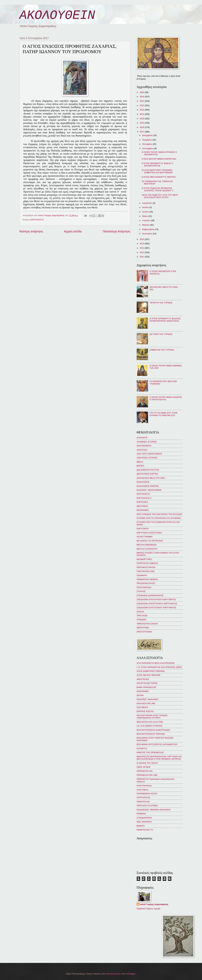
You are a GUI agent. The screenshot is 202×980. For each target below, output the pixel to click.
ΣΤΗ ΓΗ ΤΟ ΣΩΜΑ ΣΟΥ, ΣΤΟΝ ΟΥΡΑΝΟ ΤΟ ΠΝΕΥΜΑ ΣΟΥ (163, 414)
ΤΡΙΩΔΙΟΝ (141, 620)
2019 (142, 123)
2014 (142, 244)
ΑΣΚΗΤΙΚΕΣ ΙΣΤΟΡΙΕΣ (147, 458)
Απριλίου (147, 220)
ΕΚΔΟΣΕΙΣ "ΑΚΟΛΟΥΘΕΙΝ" (149, 490)
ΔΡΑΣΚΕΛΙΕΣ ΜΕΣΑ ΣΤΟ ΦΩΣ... (152, 478)
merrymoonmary (113, 974)
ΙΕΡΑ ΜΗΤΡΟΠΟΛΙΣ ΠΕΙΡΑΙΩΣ (151, 734)
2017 (142, 132)
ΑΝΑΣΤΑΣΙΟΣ (143, 679)
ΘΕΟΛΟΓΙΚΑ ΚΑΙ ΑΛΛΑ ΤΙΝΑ (150, 722)
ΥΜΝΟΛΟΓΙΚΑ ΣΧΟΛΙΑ (147, 624)
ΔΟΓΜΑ (140, 695)
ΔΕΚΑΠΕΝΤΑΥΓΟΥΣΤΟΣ (148, 470)
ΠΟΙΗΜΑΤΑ (142, 575)
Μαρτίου (146, 225)
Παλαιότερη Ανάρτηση (116, 231)
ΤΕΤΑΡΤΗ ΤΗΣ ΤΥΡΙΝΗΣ (161, 303)
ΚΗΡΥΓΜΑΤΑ (143, 529)
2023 (142, 105)
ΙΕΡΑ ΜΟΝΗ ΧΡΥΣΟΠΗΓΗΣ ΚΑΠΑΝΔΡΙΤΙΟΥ (157, 744)
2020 (142, 119)
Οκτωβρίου (147, 144)
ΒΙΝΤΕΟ (140, 466)
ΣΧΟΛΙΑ (140, 612)
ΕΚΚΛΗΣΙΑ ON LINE (146, 703)
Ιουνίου (146, 212)
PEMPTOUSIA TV (145, 830)
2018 (142, 127)
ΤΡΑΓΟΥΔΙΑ (142, 616)
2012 (142, 252)
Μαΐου (145, 216)
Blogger (132, 974)
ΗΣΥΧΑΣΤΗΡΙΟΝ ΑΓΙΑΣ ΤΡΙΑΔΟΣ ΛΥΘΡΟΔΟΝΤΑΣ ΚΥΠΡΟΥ (152, 717)
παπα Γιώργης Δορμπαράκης (154, 904)
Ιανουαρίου (147, 234)
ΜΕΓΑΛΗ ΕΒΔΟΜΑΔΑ (147, 545)
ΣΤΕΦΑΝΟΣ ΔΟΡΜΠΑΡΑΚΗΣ (150, 596)
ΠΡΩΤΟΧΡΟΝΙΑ (144, 587)
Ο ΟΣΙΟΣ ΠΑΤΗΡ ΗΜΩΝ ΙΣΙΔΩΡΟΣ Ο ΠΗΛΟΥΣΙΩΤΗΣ (166, 398)
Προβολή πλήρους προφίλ (149, 909)
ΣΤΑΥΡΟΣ (141, 591)
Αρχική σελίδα (73, 231)
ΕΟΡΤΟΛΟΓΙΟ (37, 220)
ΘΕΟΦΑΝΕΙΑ (143, 510)
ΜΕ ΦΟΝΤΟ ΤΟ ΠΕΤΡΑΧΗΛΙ (150, 541)
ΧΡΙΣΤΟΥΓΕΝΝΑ (144, 632)
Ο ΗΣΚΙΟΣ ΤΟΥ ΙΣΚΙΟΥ (147, 763)
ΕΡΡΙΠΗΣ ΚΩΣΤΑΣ (145, 711)
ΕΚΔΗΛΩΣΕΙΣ (143, 482)
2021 (142, 114)
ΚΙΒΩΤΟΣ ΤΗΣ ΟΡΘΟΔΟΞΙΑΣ (150, 752)
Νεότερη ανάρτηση (31, 231)
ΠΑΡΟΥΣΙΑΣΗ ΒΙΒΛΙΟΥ (147, 563)
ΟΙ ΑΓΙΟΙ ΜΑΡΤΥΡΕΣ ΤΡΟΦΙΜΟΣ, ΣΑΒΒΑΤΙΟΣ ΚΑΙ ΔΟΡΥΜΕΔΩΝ (157, 171)
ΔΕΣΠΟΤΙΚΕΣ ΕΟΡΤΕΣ (147, 474)
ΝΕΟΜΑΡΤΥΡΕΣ (144, 559)
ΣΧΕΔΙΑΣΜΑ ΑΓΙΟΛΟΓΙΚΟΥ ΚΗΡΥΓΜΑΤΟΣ (156, 599)
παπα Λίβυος (143, 790)
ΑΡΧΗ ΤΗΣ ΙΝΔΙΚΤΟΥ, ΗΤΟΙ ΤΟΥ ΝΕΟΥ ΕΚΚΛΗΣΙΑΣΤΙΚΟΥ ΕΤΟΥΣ (160, 196)
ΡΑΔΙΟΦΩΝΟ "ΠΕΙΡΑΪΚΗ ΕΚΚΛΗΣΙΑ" (154, 810)
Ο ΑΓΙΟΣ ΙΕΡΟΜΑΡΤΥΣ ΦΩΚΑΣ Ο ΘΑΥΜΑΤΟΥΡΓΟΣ (157, 165)
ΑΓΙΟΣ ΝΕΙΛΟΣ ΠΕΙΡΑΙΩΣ (149, 675)
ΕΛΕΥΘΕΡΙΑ (142, 707)
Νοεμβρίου (147, 140)
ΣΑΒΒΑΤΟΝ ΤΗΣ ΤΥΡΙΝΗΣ (162, 350)
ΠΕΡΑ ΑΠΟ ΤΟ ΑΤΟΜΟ (147, 806)
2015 (142, 239)
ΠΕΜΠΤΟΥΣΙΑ (143, 802)
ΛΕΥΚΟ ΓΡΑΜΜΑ (145, 537)
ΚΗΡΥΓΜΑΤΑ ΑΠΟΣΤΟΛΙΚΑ (149, 533)
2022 (142, 110)
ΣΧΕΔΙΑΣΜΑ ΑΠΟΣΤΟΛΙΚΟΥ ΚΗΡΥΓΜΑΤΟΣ (157, 604)
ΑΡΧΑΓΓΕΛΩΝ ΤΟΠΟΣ (147, 683)
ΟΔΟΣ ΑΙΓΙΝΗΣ (144, 767)
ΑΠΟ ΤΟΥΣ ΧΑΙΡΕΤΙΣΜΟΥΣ (150, 454)
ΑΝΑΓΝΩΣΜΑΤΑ (144, 446)
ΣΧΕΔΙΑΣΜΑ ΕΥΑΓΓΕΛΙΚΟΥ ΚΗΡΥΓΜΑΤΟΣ (157, 608)
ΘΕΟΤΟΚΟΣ (142, 506)
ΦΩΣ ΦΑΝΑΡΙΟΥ (144, 822)
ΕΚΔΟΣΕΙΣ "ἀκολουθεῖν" (148, 699)
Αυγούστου (147, 203)
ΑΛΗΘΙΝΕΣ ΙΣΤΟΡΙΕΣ (147, 442)
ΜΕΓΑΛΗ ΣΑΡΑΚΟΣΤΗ (147, 549)
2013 (142, 248)
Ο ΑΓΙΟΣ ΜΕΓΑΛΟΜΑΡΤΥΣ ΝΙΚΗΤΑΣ (159, 177)
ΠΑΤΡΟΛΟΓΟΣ (144, 798)
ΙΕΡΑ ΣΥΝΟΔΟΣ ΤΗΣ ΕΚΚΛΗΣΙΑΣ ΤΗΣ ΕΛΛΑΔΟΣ (160, 514)
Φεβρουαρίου (149, 229)
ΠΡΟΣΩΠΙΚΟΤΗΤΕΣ (146, 583)
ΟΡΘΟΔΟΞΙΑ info (145, 771)
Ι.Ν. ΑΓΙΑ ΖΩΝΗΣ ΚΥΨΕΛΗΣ (150, 726)
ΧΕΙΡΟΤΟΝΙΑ (143, 628)
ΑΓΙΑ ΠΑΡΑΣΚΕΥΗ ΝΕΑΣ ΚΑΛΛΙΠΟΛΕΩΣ (156, 663)
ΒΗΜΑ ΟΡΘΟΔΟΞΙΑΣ (147, 687)
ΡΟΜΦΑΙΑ (141, 814)
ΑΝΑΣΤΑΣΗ (142, 450)
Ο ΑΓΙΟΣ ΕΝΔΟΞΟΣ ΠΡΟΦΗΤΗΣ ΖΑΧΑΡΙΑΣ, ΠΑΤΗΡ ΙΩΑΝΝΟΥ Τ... (158, 189)
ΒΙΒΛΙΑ (140, 462)
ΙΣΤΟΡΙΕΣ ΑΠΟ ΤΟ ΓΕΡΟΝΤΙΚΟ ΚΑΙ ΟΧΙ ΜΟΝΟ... (160, 518)
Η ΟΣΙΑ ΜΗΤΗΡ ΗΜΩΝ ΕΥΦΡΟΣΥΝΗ (159, 159)
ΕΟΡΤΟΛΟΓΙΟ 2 (144, 498)
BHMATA (141, 826)
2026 (142, 92)
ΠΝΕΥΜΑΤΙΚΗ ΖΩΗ (146, 571)
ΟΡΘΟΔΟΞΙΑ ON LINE (147, 775)
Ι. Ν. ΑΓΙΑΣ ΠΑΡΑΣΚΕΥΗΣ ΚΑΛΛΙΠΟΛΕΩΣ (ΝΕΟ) (159, 667)
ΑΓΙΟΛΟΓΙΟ (142, 438)
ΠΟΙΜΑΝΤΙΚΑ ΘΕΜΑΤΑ (147, 579)
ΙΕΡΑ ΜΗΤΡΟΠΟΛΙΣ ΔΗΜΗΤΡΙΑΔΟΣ (153, 730)
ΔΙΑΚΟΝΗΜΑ (143, 691)
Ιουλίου (146, 207)
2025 (142, 97)
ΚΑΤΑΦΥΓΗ (142, 748)
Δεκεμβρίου (148, 135)
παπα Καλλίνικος (144, 786)
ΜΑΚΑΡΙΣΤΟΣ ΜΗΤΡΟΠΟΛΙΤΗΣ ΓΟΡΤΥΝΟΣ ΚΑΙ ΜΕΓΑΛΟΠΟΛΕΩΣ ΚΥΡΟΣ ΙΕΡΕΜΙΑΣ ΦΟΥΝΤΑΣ (159, 758)
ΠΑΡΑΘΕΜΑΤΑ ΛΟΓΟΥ (147, 794)
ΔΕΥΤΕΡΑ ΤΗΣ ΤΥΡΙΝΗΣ (161, 334)
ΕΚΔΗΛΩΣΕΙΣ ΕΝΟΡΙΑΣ (148, 486)
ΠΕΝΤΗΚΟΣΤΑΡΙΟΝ (146, 567)
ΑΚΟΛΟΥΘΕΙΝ (57, 15)
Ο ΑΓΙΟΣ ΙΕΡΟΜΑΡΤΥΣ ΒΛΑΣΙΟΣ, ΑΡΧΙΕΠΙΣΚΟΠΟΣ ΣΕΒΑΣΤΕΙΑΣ (165, 320)
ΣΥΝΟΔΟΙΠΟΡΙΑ (144, 818)
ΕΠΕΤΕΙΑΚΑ (142, 502)
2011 (142, 257)
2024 (142, 101)
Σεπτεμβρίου (148, 148)
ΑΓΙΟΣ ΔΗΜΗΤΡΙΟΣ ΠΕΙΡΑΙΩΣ (151, 671)
